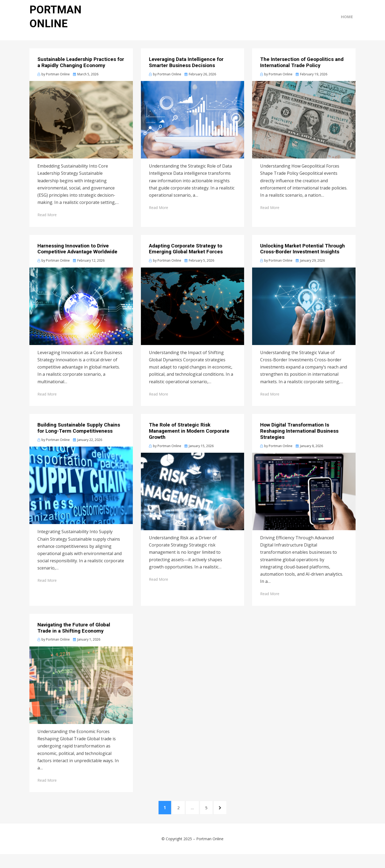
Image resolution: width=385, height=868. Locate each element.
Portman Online (210, 853)
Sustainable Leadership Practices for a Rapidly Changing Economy (81, 72)
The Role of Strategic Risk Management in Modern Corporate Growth (189, 440)
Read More (47, 224)
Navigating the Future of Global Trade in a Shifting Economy (74, 637)
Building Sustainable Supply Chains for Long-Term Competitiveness (79, 437)
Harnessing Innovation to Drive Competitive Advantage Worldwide (77, 258)
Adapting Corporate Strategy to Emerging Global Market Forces (186, 258)
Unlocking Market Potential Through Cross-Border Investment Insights (303, 258)
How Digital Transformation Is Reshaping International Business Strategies (299, 440)
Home (350, 25)
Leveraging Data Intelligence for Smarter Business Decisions (186, 72)
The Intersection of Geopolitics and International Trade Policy (302, 72)
